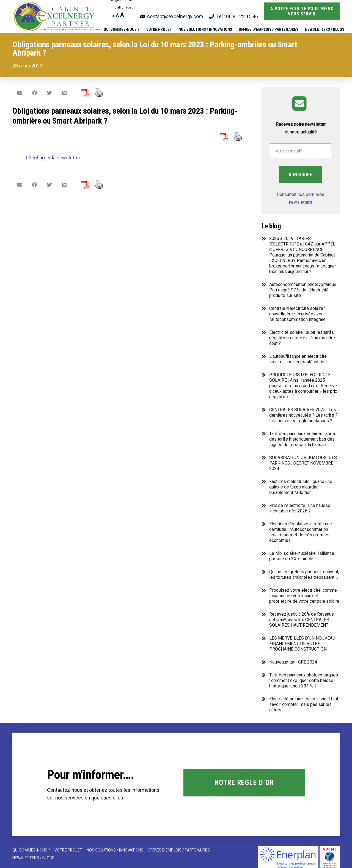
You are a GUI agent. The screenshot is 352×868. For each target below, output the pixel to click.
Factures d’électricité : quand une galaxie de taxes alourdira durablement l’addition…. (301, 487)
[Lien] (57, 17)
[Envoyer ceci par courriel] (20, 93)
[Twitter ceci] (50, 93)
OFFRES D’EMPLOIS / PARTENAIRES (179, 850)
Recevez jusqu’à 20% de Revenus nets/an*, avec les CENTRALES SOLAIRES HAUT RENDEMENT (302, 620)
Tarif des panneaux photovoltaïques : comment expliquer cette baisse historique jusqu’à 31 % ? (304, 680)
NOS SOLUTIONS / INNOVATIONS (115, 850)
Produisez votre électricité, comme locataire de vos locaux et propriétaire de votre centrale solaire (304, 596)
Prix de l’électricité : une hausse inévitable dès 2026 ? (300, 508)
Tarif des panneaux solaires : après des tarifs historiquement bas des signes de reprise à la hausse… (303, 439)
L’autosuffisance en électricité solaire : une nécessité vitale (298, 359)
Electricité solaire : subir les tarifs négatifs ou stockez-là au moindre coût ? (302, 338)
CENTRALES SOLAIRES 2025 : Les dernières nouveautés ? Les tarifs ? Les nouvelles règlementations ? (303, 415)
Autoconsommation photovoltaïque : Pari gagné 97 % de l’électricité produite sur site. (304, 290)
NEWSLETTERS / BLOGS (33, 858)
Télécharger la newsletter (53, 158)
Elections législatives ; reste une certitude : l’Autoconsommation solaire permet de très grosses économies (301, 532)
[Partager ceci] (35, 93)
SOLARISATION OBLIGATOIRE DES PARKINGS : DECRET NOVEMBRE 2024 (303, 463)
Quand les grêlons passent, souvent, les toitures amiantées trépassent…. (304, 574)
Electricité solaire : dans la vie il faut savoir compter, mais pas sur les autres (304, 704)
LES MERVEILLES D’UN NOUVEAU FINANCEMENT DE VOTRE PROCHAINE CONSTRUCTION (302, 644)
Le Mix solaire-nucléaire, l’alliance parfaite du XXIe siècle (302, 556)
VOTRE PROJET (68, 850)
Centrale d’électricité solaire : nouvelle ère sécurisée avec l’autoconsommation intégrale (297, 314)
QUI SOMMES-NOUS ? (31, 850)
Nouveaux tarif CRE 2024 (293, 662)
